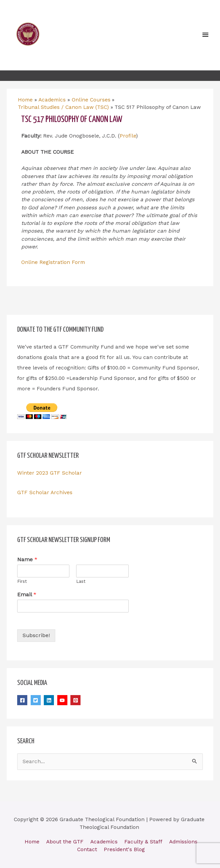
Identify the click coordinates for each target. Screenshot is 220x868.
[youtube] (63, 700)
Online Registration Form (53, 262)
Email (27, 594)
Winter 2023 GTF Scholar (50, 473)
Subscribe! (36, 635)
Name (27, 559)
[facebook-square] (23, 700)
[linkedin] (50, 700)
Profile (128, 136)
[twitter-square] (37, 700)
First (22, 581)
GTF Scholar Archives (45, 492)
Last (81, 581)
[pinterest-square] (76, 700)
